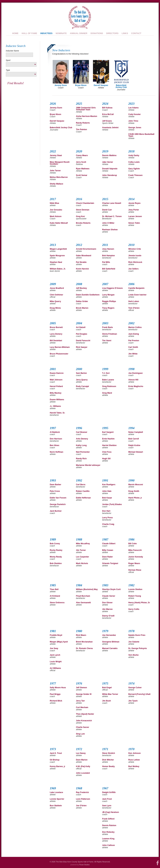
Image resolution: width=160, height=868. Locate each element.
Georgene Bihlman (111, 642)
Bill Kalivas (107, 108)
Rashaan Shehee (110, 230)
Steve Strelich (109, 753)
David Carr (107, 210)
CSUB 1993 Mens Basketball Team (141, 135)
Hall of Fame (29, 33)
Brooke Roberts (83, 223)
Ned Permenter (83, 452)
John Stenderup (109, 175)
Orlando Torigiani (110, 563)
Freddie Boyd (56, 635)
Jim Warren (107, 609)
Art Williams (55, 668)
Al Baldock (55, 432)
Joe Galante (134, 642)
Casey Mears (82, 155)
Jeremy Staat (56, 155)
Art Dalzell (81, 327)
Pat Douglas (82, 334)
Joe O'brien (81, 806)
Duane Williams (57, 400)
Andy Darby (134, 155)
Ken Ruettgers (109, 485)
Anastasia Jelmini (110, 128)
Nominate (61, 33)
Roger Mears (134, 563)
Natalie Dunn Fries (137, 635)
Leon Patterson (83, 799)
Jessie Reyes (134, 203)
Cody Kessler (135, 114)
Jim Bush (107, 701)
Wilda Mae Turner (110, 694)
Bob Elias (80, 17)
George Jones (135, 128)
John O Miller (108, 223)
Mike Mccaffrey (83, 544)
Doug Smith (134, 491)
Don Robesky (108, 832)
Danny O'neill (108, 616)
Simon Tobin (134, 223)
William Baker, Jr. (58, 269)
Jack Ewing (134, 334)
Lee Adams (134, 108)
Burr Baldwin (56, 806)
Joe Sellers (133, 269)
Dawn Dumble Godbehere (88, 295)
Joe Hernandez (109, 635)
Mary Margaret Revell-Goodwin (60, 163)
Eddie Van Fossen (58, 498)
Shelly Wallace (56, 184)
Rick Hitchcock (135, 262)
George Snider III (84, 694)
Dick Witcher (108, 760)
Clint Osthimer (56, 295)
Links (125, 33)
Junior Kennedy (136, 557)
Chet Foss (107, 452)
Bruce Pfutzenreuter (59, 354)
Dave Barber (56, 485)
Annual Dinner (79, 33)
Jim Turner (81, 550)
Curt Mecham (82, 707)
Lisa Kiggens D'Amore (112, 288)
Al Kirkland (55, 596)
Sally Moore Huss (58, 688)
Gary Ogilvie (134, 169)
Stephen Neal (56, 262)
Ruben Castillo (83, 491)
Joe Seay (54, 648)
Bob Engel (107, 688)
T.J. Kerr (106, 373)
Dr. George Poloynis (138, 648)
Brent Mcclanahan (84, 642)
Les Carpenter (83, 557)
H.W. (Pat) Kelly (83, 766)
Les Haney (81, 753)
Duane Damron (57, 373)
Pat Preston (134, 341)
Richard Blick (56, 701)
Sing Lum (80, 734)
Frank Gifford (108, 819)
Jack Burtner (56, 511)
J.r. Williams (55, 406)
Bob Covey (55, 544)
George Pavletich (58, 504)
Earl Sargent (108, 432)
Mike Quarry (55, 301)
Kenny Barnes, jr (57, 766)
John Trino (133, 121)
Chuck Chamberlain (85, 203)
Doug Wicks (55, 308)
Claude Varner (109, 596)
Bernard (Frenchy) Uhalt (139, 694)
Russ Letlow (134, 760)
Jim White (133, 354)
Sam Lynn (107, 806)
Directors (112, 33)
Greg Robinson (109, 386)
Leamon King (108, 839)
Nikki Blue (54, 203)
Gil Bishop (55, 760)
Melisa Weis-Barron (59, 177)
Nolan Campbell (136, 432)
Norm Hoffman (56, 452)
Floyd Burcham (83, 596)
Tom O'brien (134, 308)
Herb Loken (134, 301)
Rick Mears (81, 635)
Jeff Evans (107, 121)
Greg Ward (107, 393)
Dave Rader (107, 557)
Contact (136, 33)
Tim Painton (82, 129)
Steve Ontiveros (57, 603)
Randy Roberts (83, 123)
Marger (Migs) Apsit (59, 642)
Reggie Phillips (109, 301)
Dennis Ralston (109, 825)
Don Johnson (135, 753)
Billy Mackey (56, 393)
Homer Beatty (108, 766)
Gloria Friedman (110, 334)
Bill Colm (133, 544)
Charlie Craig (108, 524)
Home (15, 33)
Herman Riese (135, 570)
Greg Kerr (81, 216)
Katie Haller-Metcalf (59, 223)
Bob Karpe (107, 498)
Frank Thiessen (136, 175)
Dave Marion (82, 760)
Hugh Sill (106, 459)
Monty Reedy (56, 557)
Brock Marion (82, 308)
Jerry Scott (81, 162)
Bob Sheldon (56, 563)
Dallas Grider (82, 301)
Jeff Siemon (82, 688)
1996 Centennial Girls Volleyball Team (86, 109)
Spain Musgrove (57, 256)
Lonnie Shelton (135, 589)
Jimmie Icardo (135, 256)
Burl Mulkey (134, 766)
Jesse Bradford (57, 288)
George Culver (135, 688)
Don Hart (106, 511)
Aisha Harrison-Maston (87, 116)
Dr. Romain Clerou (85, 648)
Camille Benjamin (136, 288)
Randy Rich (81, 459)
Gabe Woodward (84, 256)
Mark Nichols (82, 563)
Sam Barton (81, 373)
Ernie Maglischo (136, 386)
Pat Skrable (81, 262)
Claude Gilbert (109, 544)
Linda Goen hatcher (138, 295)
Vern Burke (133, 655)
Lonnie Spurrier (57, 799)
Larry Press (107, 518)
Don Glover (107, 603)
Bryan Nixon (56, 114)
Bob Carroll (134, 439)
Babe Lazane (108, 380)
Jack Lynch (55, 655)
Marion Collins (135, 327)
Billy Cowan (108, 550)
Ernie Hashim (108, 439)
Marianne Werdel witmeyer (88, 465)
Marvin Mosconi (136, 485)
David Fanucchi (83, 341)
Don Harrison (56, 439)
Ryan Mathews (83, 169)
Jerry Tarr (80, 701)
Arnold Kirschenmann (86, 249)
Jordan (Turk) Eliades (112, 504)
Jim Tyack (133, 701)
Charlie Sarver (83, 727)
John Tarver (55, 171)
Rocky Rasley (56, 550)
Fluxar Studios (84, 865)
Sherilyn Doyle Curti (111, 589)
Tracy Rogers (108, 308)
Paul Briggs (55, 694)
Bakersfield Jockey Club (61, 128)
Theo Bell (54, 589)
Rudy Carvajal (82, 386)
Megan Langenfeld (58, 249)
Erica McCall (108, 114)
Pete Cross (55, 491)
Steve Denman (83, 210)
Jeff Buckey (81, 288)
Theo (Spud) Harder (85, 714)
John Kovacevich (84, 721)
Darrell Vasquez (57, 121)
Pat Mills (106, 262)
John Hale (107, 491)
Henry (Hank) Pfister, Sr (139, 603)
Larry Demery (56, 334)
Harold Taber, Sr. (57, 413)
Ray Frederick (82, 792)
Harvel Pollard (56, 386)
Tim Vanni (107, 341)
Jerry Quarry (82, 380)
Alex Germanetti (83, 603)
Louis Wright (56, 662)
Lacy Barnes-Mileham (60, 347)
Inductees (46, 33)
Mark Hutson (56, 216)
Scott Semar (82, 175)
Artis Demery (82, 439)
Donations (97, 33)
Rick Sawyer (82, 347)
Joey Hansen (108, 249)
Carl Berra (81, 485)
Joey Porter (134, 210)
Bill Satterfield (109, 269)
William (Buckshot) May (87, 589)
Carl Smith (133, 347)
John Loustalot (83, 773)
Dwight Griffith (109, 792)
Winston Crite (135, 249)
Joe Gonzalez (56, 210)
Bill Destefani (56, 341)
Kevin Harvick (82, 269)
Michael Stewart (136, 452)
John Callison (109, 845)
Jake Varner (108, 162)
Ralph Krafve (134, 445)
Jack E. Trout (56, 753)
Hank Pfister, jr (135, 498)
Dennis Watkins (109, 155)
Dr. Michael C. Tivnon (112, 216)
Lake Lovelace (56, 792)
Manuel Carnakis (110, 648)
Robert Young (135, 596)
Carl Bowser (82, 432)
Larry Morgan (108, 295)
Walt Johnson (56, 380)
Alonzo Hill (133, 380)
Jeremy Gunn (56, 108)
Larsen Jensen (135, 216)
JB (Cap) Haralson (111, 812)
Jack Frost (107, 799)
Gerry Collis (134, 609)
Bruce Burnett (56, 327)
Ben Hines (55, 445)
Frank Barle (107, 327)
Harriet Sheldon (109, 445)
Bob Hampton (109, 256)
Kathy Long (81, 445)
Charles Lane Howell (112, 203)
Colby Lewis (134, 162)
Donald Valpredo (110, 169)
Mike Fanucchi (135, 550)
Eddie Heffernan (83, 498)
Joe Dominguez (136, 373)
